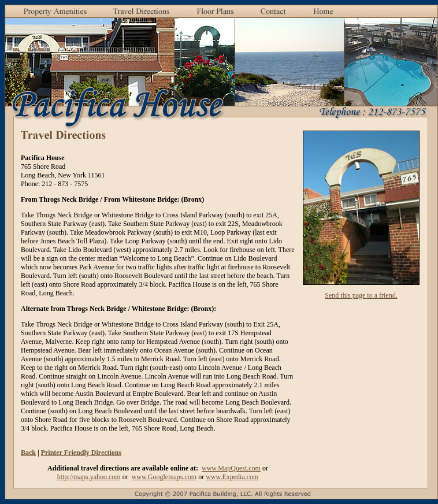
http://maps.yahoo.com (89, 477)
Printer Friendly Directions (81, 453)
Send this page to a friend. (361, 295)
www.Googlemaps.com (164, 477)
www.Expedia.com (232, 477)
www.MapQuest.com (231, 468)
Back (28, 453)
